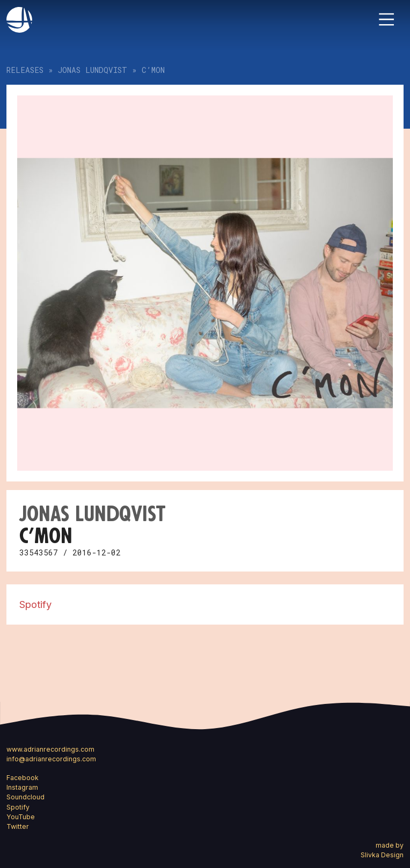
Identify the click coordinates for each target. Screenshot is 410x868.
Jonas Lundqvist (93, 70)
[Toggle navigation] (386, 19)
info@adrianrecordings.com (51, 759)
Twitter (18, 826)
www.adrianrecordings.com (50, 749)
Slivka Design (382, 855)
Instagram (22, 787)
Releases (25, 70)
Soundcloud (25, 797)
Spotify (35, 604)
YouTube (21, 817)
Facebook (23, 778)
